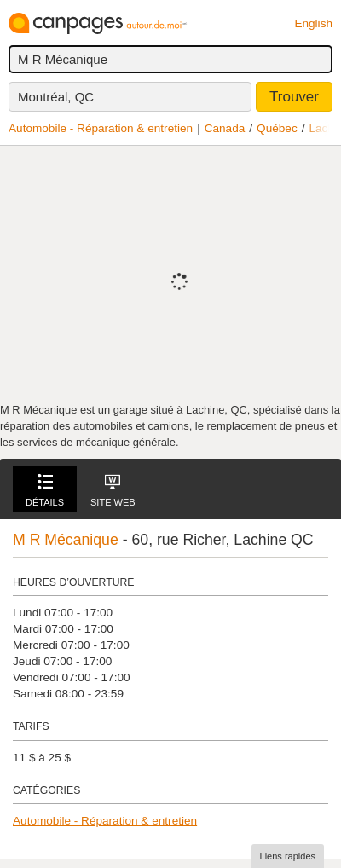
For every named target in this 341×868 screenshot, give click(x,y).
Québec (277, 128)
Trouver (294, 97)
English (313, 23)
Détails (45, 491)
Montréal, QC (56, 97)
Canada (225, 128)
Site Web (113, 491)
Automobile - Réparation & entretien (101, 128)
